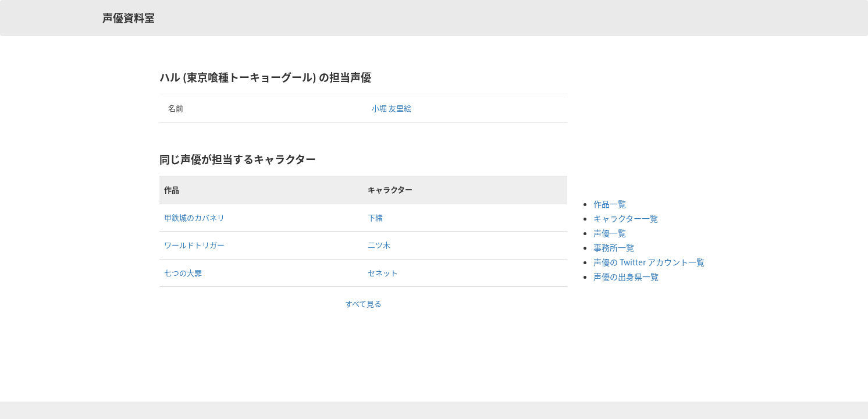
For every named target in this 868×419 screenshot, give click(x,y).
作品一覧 (610, 204)
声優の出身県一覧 (626, 276)
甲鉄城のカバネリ (194, 217)
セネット (383, 273)
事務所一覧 (614, 247)
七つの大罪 (183, 273)
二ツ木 (379, 245)
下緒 (375, 217)
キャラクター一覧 (626, 218)
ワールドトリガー (194, 245)
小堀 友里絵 (392, 108)
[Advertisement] (640, 128)
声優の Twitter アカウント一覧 (649, 262)
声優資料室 (129, 18)
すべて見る (363, 303)
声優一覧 (610, 233)
